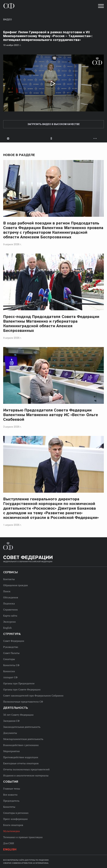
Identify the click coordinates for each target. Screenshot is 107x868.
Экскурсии (9, 622)
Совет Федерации (14, 641)
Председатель (11, 801)
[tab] (53, 139)
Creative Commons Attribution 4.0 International (26, 863)
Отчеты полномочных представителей (26, 769)
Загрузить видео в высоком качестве (54, 124)
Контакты (9, 579)
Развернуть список (95, 139)
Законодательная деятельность (22, 727)
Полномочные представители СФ (23, 702)
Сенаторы (9, 659)
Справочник (10, 610)
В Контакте (8, 139)
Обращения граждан (16, 585)
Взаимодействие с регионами (21, 745)
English (7, 628)
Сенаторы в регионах (16, 813)
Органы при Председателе (19, 683)
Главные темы (12, 789)
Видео (8, 20)
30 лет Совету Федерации (18, 715)
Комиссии (9, 671)
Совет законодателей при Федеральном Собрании (33, 696)
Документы (10, 733)
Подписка (9, 603)
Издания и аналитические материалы (26, 775)
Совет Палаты (11, 653)
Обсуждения (11, 597)
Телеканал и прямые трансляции (23, 837)
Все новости (10, 795)
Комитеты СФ (11, 665)
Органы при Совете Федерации (22, 689)
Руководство (11, 647)
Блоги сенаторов (13, 825)
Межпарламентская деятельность (23, 739)
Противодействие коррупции (21, 757)
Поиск (7, 591)
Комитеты (9, 807)
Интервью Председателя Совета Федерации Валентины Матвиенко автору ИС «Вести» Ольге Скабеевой (51, 415)
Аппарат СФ (10, 677)
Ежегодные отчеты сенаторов (21, 763)
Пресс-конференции (15, 819)
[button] (101, 7)
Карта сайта (10, 616)
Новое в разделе (19, 155)
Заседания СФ (11, 721)
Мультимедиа (11, 831)
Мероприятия (11, 751)
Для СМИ (9, 843)
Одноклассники (52, 139)
